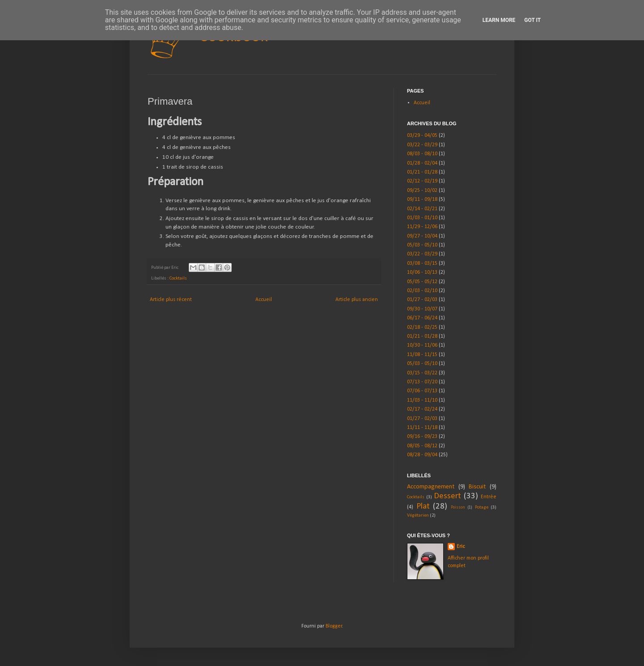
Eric (461, 547)
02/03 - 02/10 (422, 291)
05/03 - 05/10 (422, 245)
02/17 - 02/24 (422, 409)
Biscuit (477, 487)
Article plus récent (171, 300)
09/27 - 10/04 (422, 236)
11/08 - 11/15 (422, 355)
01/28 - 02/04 (422, 163)
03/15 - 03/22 (422, 373)
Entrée (489, 497)
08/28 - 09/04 (422, 455)
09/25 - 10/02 (422, 191)
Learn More (499, 20)
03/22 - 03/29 (422, 145)
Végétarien (418, 515)
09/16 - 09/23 (422, 437)
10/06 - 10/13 (422, 272)
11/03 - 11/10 (422, 400)
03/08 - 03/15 (422, 263)
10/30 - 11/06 (422, 345)
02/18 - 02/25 (422, 327)
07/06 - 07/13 (422, 391)
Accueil (264, 300)
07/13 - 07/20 (422, 382)
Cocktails (178, 278)
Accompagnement (431, 487)
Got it (532, 20)
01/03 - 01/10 (422, 218)
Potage (482, 507)
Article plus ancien (357, 300)
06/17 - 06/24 (422, 318)
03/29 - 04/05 (422, 136)
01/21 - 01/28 (422, 172)
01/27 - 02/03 (422, 300)
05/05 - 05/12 (422, 282)
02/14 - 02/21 (422, 209)
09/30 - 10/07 (422, 309)
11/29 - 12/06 (422, 227)
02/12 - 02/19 (422, 181)
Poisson (458, 507)
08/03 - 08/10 (422, 154)
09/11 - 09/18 (422, 199)
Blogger (334, 626)
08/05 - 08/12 (422, 446)
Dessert (447, 496)
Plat (423, 507)
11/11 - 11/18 (422, 428)
